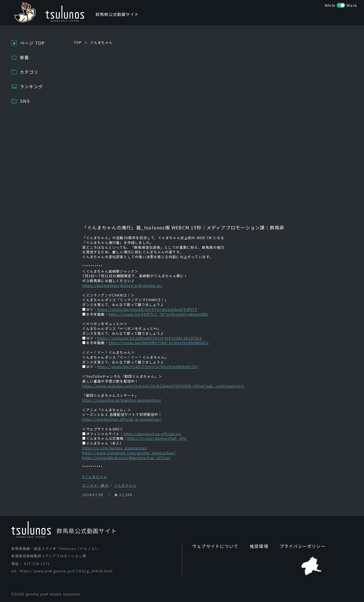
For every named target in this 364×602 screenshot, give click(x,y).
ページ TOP (32, 43)
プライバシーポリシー (297, 546)
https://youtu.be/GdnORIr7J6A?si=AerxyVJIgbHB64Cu (159, 343)
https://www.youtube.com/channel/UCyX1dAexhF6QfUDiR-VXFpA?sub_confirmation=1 (163, 386)
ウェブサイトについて (214, 546)
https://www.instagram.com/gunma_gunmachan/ (129, 453)
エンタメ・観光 (95, 485)
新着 (24, 57)
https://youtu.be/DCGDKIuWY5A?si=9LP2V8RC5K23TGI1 (150, 338)
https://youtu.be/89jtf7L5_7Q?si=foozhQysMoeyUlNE (159, 314)
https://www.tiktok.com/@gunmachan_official (126, 458)
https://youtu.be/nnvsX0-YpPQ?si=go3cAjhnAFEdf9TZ (147, 309)
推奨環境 (256, 546)
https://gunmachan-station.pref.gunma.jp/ (122, 285)
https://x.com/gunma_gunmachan (114, 448)
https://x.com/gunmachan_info (157, 438)
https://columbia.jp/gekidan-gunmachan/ (122, 400)
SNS (25, 101)
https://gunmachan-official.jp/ (153, 434)
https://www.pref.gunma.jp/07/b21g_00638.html (66, 571)
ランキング (31, 86)
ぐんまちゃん (101, 42)
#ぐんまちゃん (95, 477)
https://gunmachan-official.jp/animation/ (122, 419)
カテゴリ (29, 72)
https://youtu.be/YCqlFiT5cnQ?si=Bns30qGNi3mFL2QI (148, 366)
